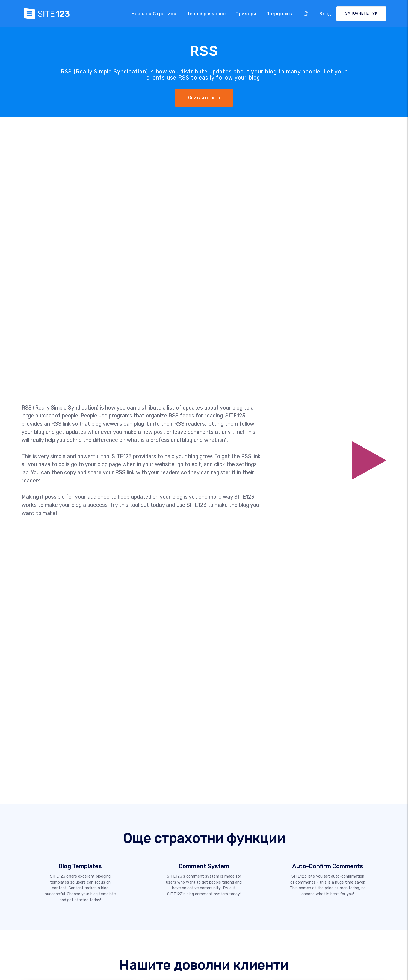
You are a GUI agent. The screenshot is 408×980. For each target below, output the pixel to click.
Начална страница (154, 14)
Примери (246, 14)
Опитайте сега (204, 98)
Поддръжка (280, 14)
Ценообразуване (206, 14)
